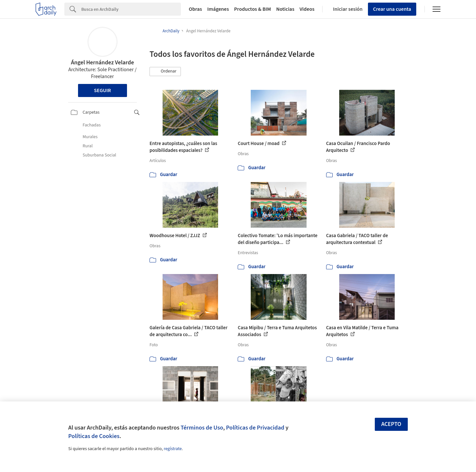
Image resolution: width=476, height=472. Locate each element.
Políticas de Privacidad (255, 428)
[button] (165, 72)
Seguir (103, 90)
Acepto (391, 424)
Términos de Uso (202, 428)
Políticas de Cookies (94, 436)
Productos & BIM (253, 9)
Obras (195, 9)
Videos (307, 9)
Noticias (285, 9)
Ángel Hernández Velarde (102, 63)
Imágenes (218, 9)
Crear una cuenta (392, 9)
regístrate (173, 449)
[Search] (131, 9)
